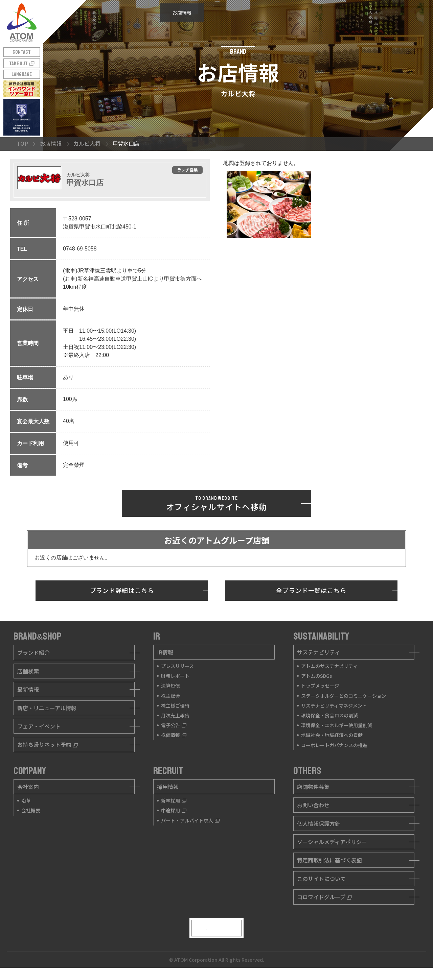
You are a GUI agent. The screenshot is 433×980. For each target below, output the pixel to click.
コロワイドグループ (324, 897)
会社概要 (31, 810)
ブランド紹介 (33, 652)
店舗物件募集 (313, 787)
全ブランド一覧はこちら (311, 590)
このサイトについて (321, 879)
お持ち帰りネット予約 (48, 744)
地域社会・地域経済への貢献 (332, 735)
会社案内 (28, 787)
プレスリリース (177, 666)
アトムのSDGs (316, 676)
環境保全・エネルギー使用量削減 (337, 725)
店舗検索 (28, 671)
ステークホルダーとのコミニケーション (344, 696)
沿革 (26, 800)
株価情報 (174, 735)
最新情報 (28, 689)
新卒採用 (174, 800)
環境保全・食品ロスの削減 (329, 715)
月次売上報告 (175, 715)
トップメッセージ (320, 686)
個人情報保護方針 (319, 823)
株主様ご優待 (175, 706)
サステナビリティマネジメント (334, 706)
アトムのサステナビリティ (329, 666)
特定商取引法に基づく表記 (329, 860)
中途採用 (174, 810)
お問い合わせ (313, 805)
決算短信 (170, 686)
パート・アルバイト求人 (190, 820)
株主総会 (170, 696)
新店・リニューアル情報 (47, 708)
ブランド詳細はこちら (122, 590)
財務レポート (175, 676)
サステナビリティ (318, 652)
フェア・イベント (39, 726)
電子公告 (174, 725)
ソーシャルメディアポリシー (332, 842)
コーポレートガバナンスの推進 (334, 745)
